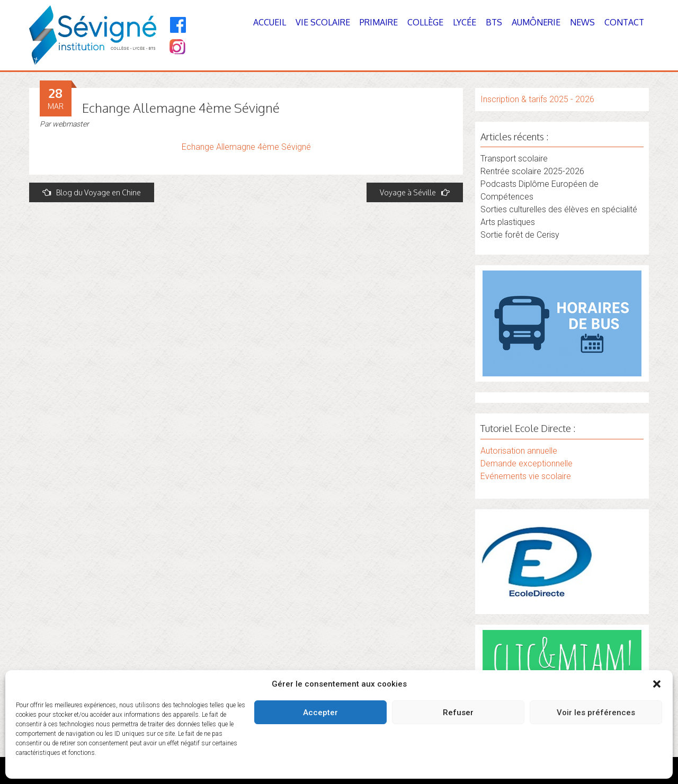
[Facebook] (178, 25)
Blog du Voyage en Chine (92, 192)
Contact (624, 22)
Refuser (458, 713)
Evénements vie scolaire (526, 476)
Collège (425, 22)
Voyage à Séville (415, 192)
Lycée (465, 22)
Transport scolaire (514, 159)
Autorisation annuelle (519, 451)
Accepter (320, 713)
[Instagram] (177, 48)
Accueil (270, 22)
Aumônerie (536, 22)
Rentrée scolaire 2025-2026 (532, 171)
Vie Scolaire (323, 22)
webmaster (71, 124)
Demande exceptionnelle (527, 463)
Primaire (379, 22)
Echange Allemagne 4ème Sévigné (246, 147)
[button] (657, 684)
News (582, 22)
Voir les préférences (596, 713)
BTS (494, 22)
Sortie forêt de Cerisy (520, 235)
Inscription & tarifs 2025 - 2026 (537, 99)
